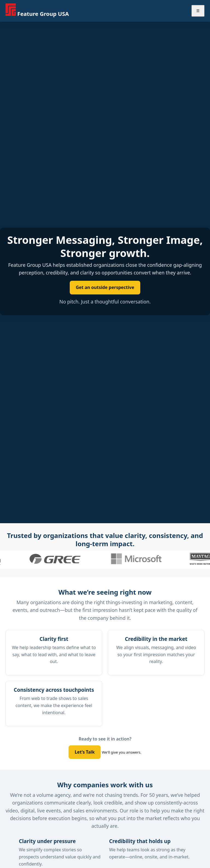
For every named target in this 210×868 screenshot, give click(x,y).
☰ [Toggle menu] (198, 11)
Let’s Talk (85, 752)
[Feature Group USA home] (37, 11)
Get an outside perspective (105, 287)
